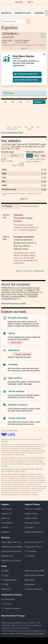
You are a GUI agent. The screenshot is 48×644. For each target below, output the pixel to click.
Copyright (29, 527)
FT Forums (6, 604)
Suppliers (6, 532)
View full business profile (14, 304)
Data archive (15, 378)
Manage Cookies (32, 523)
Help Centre (7, 509)
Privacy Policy (31, 514)
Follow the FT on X (33, 547)
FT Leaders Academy (11, 608)
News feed (30, 580)
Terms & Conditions (34, 509)
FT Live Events (8, 599)
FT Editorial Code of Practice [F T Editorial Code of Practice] (34, 633)
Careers (5, 527)
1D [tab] (5, 102)
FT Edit (5, 585)
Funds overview (17, 418)
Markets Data (23, 13)
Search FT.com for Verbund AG (30, 271)
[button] (3, 7)
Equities (39, 13)
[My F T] (44, 7)
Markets (6, 13)
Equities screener (18, 405)
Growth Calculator (18, 318)
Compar (39, 102)
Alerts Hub (6, 589)
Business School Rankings (36, 571)
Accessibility (7, 523)
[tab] (11, 206)
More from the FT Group (13, 616)
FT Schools (30, 556)
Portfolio (13, 365)
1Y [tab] (28, 102)
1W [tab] (13, 102)
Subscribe (19, 2)
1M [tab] (20, 102)
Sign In (30, 2)
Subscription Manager (35, 575)
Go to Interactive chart (12, 133)
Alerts (12, 333)
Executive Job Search (11, 561)
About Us (6, 518)
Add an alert (16, 343)
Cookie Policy (31, 518)
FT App (5, 575)
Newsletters (30, 585)
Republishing (7, 556)
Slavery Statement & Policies (36, 532)
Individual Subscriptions (12, 547)
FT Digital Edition (9, 580)
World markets (16, 391)
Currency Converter (34, 589)
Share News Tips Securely (12, 542)
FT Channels (31, 551)
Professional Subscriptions (12, 551)
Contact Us (6, 514)
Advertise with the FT (34, 542)
